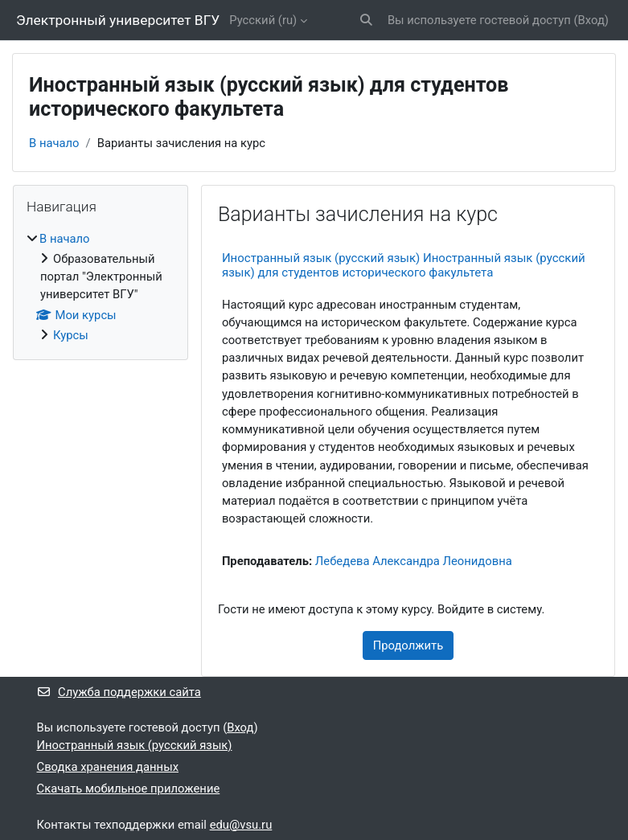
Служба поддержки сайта (119, 692)
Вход (591, 20)
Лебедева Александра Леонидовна (414, 561)
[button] (366, 20)
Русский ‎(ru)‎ (263, 20)
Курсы (71, 335)
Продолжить (408, 645)
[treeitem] (101, 287)
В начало (54, 143)
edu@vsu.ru (241, 825)
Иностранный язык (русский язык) (135, 745)
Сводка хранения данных (108, 767)
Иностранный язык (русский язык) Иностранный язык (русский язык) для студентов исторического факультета (404, 265)
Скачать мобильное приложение (129, 789)
